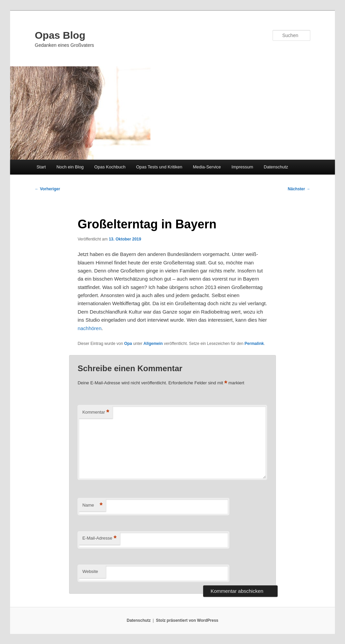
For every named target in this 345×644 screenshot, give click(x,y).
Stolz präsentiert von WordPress (187, 620)
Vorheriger (47, 189)
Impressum (242, 167)
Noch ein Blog (70, 167)
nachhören (89, 328)
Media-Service (207, 167)
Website (90, 571)
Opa (128, 344)
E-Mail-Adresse (99, 538)
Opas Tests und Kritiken (159, 167)
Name (92, 505)
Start (41, 167)
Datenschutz (276, 167)
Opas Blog (60, 35)
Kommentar (96, 412)
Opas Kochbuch (110, 167)
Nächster (299, 189)
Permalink (254, 344)
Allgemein (153, 344)
